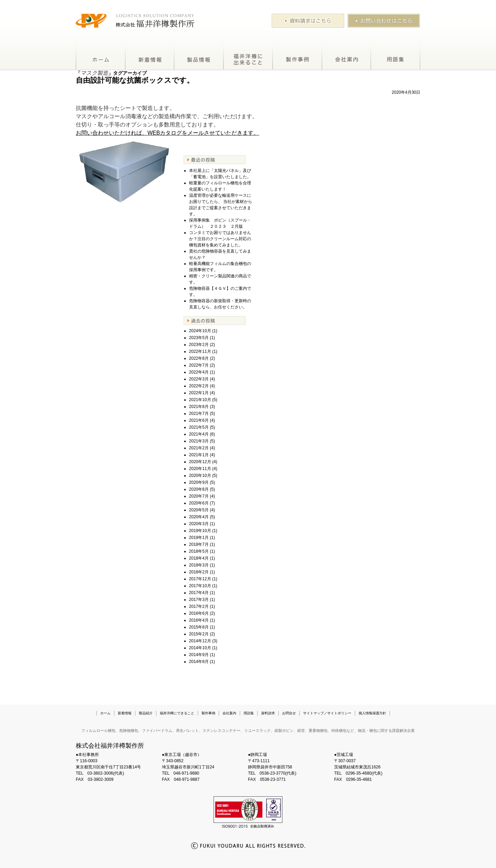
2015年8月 (199, 627)
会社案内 (347, 57)
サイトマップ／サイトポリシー (327, 713)
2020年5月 (199, 510)
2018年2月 (199, 572)
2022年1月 (199, 393)
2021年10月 (200, 400)
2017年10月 (200, 586)
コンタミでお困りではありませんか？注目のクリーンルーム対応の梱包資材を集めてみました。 (220, 239)
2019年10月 (200, 531)
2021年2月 (199, 448)
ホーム (101, 57)
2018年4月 (199, 558)
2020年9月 (199, 482)
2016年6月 (199, 613)
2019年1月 (199, 538)
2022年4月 (199, 372)
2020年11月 (200, 469)
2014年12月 (200, 641)
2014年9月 (199, 655)
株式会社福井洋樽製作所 (110, 746)
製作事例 (297, 57)
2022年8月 (199, 358)
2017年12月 (200, 579)
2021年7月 (199, 413)
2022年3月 (199, 379)
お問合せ (289, 713)
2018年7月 (199, 544)
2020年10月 (200, 476)
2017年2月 (199, 606)
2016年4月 (199, 620)
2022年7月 (199, 365)
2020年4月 (199, 517)
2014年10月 (200, 648)
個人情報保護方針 (372, 713)
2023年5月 (199, 338)
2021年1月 (199, 455)
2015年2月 (199, 634)
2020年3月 (199, 524)
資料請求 (268, 713)
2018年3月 (199, 565)
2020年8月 (199, 489)
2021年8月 (199, 407)
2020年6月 (199, 503)
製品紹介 (199, 57)
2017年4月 (199, 593)
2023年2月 (199, 345)
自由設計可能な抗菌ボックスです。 (135, 80)
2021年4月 (199, 434)
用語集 (396, 57)
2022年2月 (199, 386)
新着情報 (150, 57)
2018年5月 (199, 551)
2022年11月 (200, 351)
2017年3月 (199, 600)
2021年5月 (199, 427)
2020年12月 (200, 462)
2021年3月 (199, 441)
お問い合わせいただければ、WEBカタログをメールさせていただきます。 (167, 133)
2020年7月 (199, 496)
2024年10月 (200, 331)
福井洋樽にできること (248, 57)
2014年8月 (199, 662)
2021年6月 (199, 420)
